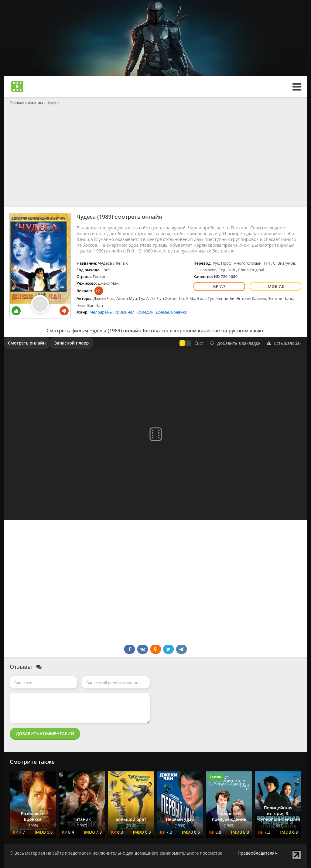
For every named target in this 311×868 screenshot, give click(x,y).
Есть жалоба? (284, 343)
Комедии (145, 312)
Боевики (179, 312)
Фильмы (35, 103)
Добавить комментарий (45, 734)
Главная (17, 103)
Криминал (125, 312)
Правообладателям (258, 853)
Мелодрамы (101, 312)
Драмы (162, 312)
